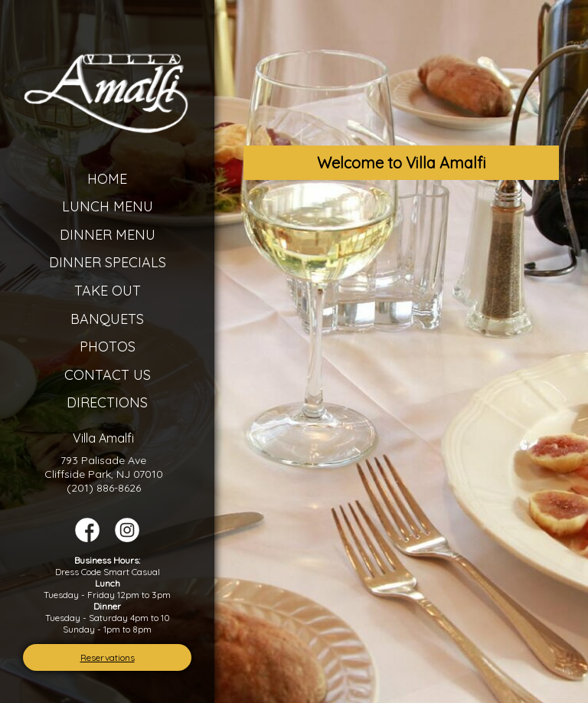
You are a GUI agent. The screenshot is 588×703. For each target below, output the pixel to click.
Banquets (107, 319)
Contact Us (108, 375)
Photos (108, 347)
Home (107, 179)
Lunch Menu (108, 206)
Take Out (108, 291)
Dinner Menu (108, 235)
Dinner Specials (108, 262)
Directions (107, 402)
